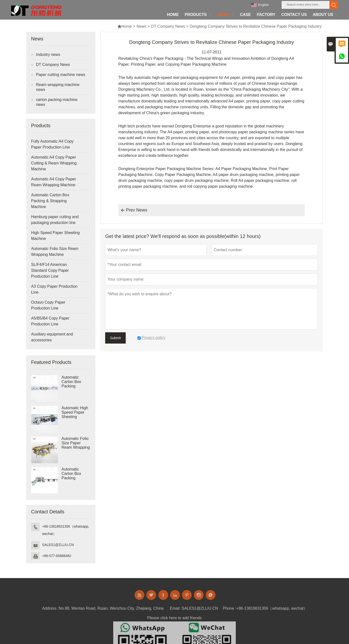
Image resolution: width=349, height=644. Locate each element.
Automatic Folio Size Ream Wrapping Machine (55, 252)
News (141, 26)
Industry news (48, 55)
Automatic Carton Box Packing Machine (71, 384)
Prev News (134, 210)
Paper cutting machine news (61, 75)
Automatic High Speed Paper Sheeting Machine (75, 415)
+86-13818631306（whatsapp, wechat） (66, 530)
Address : (50, 610)
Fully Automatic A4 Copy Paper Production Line (52, 144)
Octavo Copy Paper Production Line (48, 305)
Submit (115, 338)
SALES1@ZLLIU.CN (58, 545)
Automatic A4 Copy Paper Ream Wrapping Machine (54, 182)
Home (125, 26)
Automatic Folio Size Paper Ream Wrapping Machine (76, 445)
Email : (176, 610)
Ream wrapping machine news (58, 87)
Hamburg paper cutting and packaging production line (55, 220)
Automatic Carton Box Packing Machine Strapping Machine (71, 478)
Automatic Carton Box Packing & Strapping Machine (50, 201)
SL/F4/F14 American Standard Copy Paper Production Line (50, 270)
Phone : (230, 610)
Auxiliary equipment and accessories (52, 337)
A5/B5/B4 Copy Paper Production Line (50, 321)
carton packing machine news (57, 102)
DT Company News (168, 26)
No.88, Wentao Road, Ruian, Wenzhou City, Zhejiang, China (111, 610)
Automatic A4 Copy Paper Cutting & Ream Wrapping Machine (54, 163)
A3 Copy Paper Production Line (54, 289)
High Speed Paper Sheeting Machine (55, 236)
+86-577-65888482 (57, 556)
